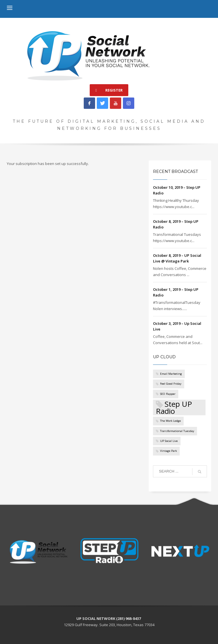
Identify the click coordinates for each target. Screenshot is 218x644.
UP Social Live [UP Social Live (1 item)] (169, 441)
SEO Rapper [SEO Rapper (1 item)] (168, 394)
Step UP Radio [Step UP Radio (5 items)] (174, 407)
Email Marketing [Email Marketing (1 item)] (171, 374)
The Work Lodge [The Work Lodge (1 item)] (170, 421)
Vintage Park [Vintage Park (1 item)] (168, 451)
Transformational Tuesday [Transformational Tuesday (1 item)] (177, 431)
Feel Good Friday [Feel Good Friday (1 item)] (171, 384)
